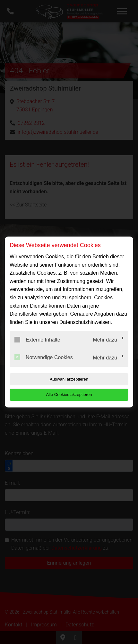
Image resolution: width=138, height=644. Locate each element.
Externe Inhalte (37, 340)
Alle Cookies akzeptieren (69, 394)
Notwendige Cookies (44, 357)
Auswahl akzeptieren (69, 379)
